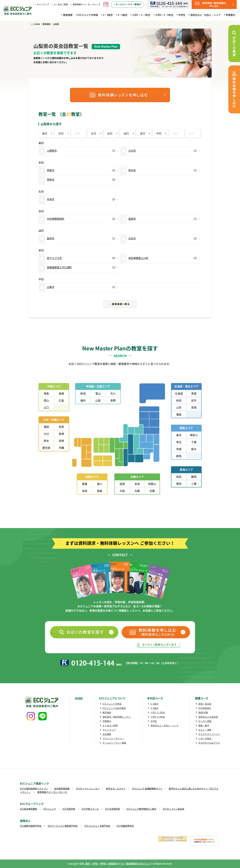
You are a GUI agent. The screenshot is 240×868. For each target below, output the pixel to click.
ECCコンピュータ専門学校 (97, 826)
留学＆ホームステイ (116, 789)
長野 (113, 400)
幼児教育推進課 (62, 789)
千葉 (194, 442)
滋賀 (122, 484)
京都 (152, 491)
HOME (79, 698)
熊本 (46, 441)
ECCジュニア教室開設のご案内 (141, 809)
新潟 (83, 393)
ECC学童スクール (90, 809)
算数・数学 (204, 725)
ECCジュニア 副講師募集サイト (147, 789)
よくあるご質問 (61, 4)
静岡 (194, 477)
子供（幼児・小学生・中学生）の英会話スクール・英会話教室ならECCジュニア (116, 864)
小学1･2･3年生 (158, 712)
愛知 (179, 484)
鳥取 (46, 393)
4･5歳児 (154, 708)
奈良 (137, 484)
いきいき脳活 (205, 738)
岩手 (194, 400)
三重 (194, 484)
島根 (61, 393)
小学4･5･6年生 (158, 717)
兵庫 (137, 491)
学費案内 (230, 15)
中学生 (182, 15)
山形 (179, 407)
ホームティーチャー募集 (114, 743)
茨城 (179, 449)
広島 (61, 400)
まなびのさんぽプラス (209, 743)
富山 (98, 393)
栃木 (194, 449)
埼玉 (179, 442)
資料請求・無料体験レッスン (117, 717)
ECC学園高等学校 (125, 826)
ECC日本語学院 (113, 809)
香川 (100, 484)
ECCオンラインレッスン (88, 789)
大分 (46, 434)
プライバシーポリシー (113, 738)
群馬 (179, 456)
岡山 (46, 400)
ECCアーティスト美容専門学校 (63, 826)
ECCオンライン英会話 (173, 809)
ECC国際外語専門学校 (31, 826)
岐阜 (179, 477)
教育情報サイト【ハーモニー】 (87, 4)
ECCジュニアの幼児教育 (114, 708)
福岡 (46, 427)
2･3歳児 (154, 704)
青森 (194, 393)
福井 (83, 400)
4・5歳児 (122, 15)
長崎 (61, 434)
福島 (179, 414)
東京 (179, 435)
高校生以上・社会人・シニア (205, 15)
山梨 (98, 400)
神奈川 (194, 435)
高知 (85, 491)
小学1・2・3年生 (141, 15)
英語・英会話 (205, 704)
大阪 (122, 491)
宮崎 (61, 441)
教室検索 (68, 15)
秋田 (179, 400)
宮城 (194, 407)
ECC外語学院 (69, 809)
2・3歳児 (108, 15)
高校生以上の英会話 (208, 717)
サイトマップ (43, 4)
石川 (113, 393)
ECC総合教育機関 (28, 809)
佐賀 (61, 427)
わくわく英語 (205, 721)
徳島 (100, 491)
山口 (46, 407)
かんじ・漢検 (205, 730)
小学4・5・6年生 (164, 15)
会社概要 (107, 734)
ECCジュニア (50, 809)
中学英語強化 (205, 708)
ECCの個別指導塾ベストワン (34, 789)
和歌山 (152, 484)
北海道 (179, 393)
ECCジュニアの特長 (88, 15)
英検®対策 (203, 712)
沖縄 (61, 448)
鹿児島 (46, 448)
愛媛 (85, 484)
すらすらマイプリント (209, 734)
